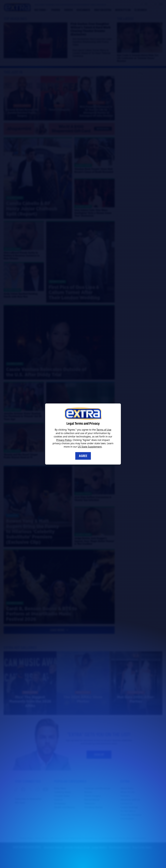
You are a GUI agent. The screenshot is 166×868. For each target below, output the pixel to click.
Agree (83, 456)
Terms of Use (104, 430)
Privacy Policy (64, 440)
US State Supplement (90, 447)
